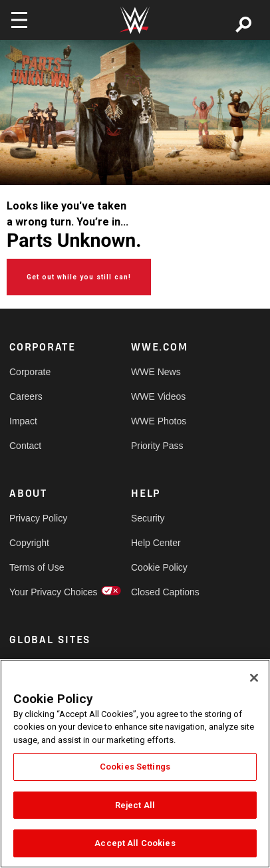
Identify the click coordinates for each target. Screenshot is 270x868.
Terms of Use (37, 567)
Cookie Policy (159, 567)
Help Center (156, 543)
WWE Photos (159, 421)
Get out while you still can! (79, 277)
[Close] (254, 678)
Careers (26, 396)
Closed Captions (162, 592)
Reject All (135, 805)
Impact (23, 421)
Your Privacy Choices (40, 592)
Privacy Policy (38, 518)
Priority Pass (157, 446)
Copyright (29, 543)
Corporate (30, 372)
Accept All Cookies (135, 843)
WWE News (156, 372)
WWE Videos (158, 396)
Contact (25, 446)
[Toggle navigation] (19, 20)
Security (148, 518)
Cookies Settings (135, 767)
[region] (135, 764)
